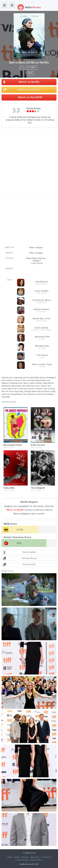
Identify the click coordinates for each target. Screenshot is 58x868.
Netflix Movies (26, 864)
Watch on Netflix (29, 82)
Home (10, 857)
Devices (25, 857)
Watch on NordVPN (30, 97)
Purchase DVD (29, 565)
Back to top (30, 853)
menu (4, 5)
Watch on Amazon (29, 90)
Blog (17, 857)
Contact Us (46, 857)
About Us (35, 857)
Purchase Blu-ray (29, 558)
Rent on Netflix (29, 552)
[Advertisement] (29, 222)
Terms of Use (22, 860)
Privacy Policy (36, 860)
